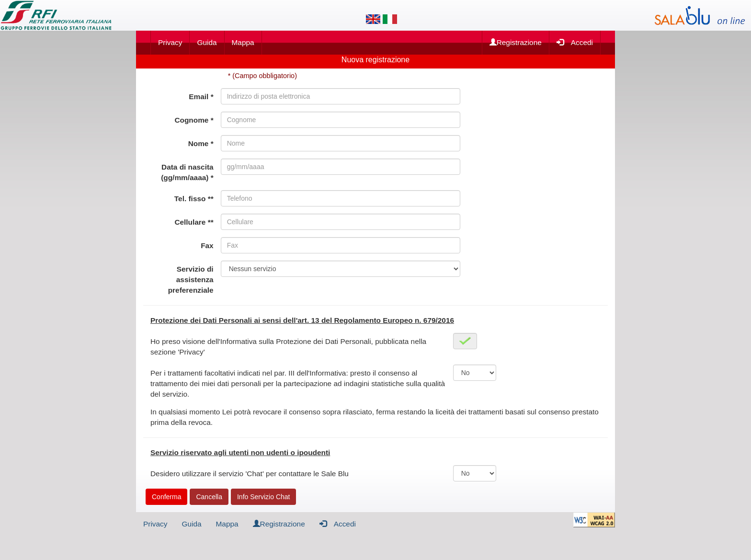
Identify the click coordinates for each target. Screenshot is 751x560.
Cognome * (194, 120)
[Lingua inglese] (373, 19)
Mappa (243, 42)
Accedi (575, 42)
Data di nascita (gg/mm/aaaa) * (187, 172)
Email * (201, 97)
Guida (207, 42)
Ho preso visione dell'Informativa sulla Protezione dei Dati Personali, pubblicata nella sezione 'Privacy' (288, 347)
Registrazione (516, 42)
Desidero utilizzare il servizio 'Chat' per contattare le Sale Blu (250, 474)
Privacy (170, 42)
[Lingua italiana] (390, 19)
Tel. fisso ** (194, 199)
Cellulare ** (194, 222)
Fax (207, 246)
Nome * (201, 143)
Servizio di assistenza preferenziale (191, 280)
